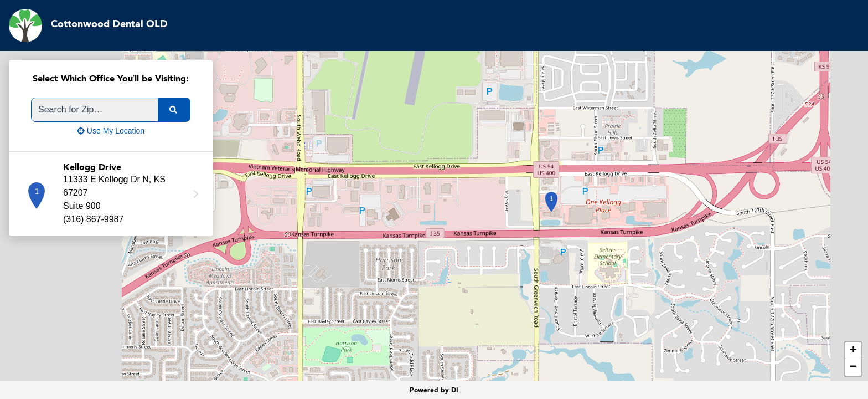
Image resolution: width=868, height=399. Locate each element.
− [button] (853, 367)
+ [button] (853, 351)
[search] (174, 110)
